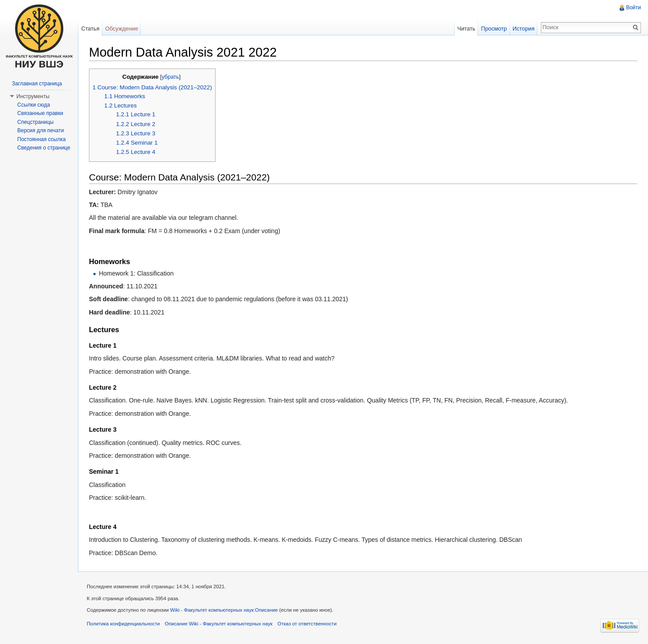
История (524, 29)
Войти (633, 8)
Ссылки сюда (34, 105)
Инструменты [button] (33, 96)
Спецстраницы (35, 122)
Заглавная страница (37, 84)
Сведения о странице (44, 148)
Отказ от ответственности (307, 624)
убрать (170, 77)
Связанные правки (40, 113)
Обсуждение (121, 29)
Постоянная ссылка (41, 139)
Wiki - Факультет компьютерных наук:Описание (224, 610)
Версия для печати (40, 130)
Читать (466, 29)
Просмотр (494, 29)
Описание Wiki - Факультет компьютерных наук (218, 624)
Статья (90, 29)
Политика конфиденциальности (123, 624)
